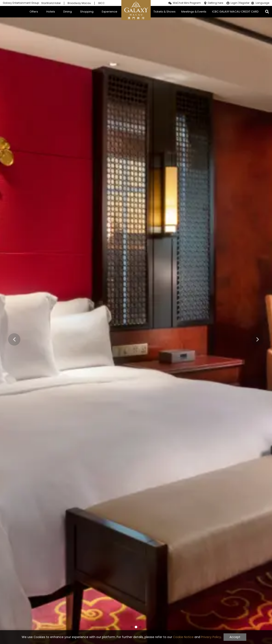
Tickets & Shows (164, 12)
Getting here (215, 3)
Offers (34, 12)
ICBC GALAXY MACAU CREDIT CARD (235, 12)
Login (234, 3)
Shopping (87, 12)
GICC (101, 3)
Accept (235, 637)
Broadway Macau (79, 3)
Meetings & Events (194, 12)
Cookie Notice (183, 637)
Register (244, 3)
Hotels (51, 12)
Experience (110, 12)
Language (262, 3)
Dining (68, 12)
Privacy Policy (211, 637)
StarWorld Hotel (51, 3)
